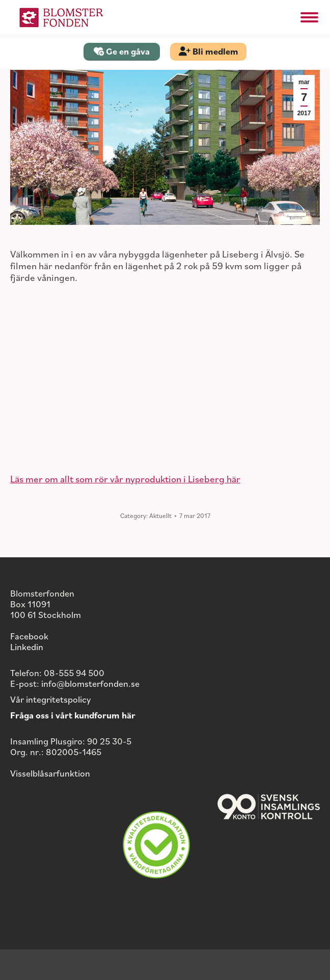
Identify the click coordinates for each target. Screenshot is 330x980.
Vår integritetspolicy (50, 699)
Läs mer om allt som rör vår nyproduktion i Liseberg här (125, 479)
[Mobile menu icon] (309, 17)
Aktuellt (160, 515)
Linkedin (27, 647)
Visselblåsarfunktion (50, 773)
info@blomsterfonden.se (90, 683)
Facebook (29, 636)
